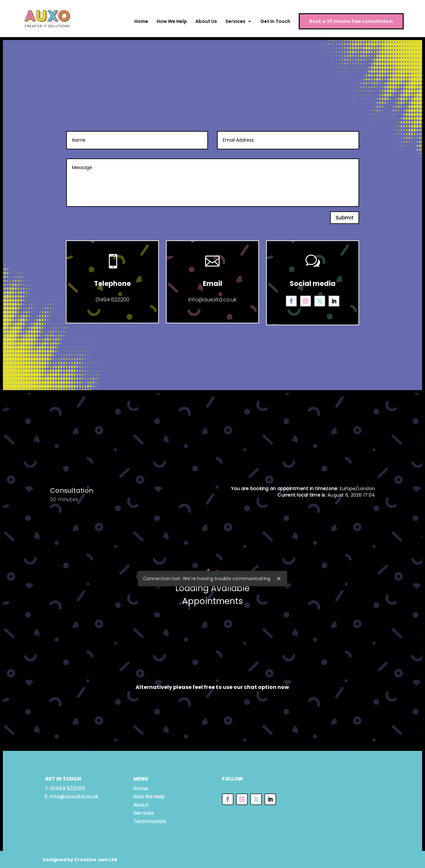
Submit (345, 218)
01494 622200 (112, 298)
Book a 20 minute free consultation (351, 22)
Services (235, 22)
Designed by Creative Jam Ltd (80, 859)
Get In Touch (275, 22)
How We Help (172, 22)
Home (141, 22)
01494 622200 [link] (68, 787)
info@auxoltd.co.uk (212, 298)
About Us (206, 22)
